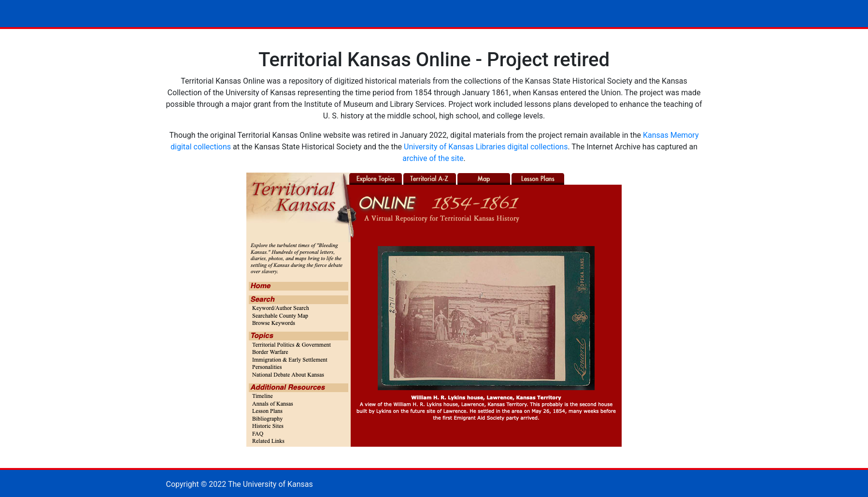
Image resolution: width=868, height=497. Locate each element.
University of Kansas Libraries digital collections (486, 147)
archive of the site (433, 158)
